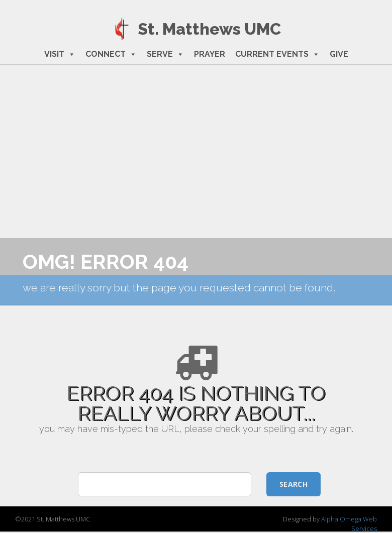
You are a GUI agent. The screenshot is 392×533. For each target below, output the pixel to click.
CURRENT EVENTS (277, 54)
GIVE (339, 54)
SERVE (165, 54)
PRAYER (210, 54)
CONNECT (111, 54)
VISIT (60, 54)
